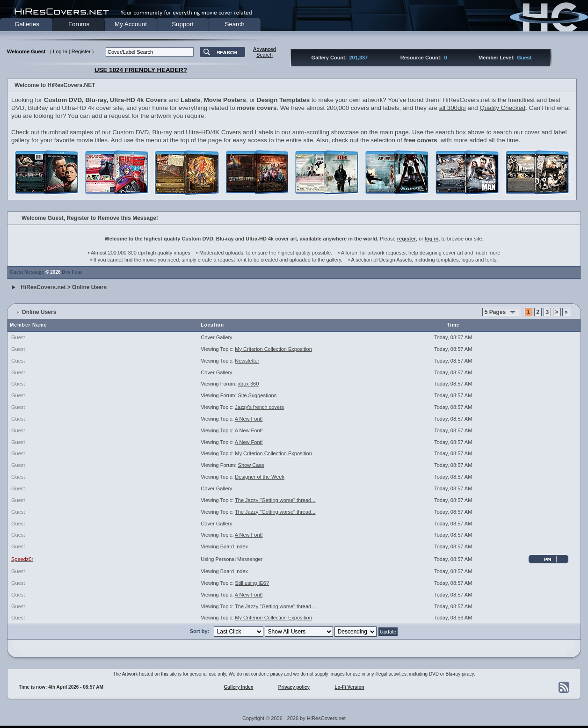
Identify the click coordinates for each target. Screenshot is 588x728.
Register (81, 51)
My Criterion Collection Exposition (273, 349)
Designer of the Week (260, 477)
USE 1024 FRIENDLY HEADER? (141, 70)
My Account (131, 24)
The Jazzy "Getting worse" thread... (275, 500)
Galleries (27, 24)
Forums (79, 24)
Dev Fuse (72, 272)
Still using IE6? (252, 583)
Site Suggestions (258, 395)
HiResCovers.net (43, 287)
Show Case (251, 465)
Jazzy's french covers (259, 407)
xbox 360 (249, 384)
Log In (60, 51)
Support (183, 24)
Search (234, 24)
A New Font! (249, 419)
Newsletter (247, 361)
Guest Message (27, 272)
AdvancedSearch (265, 52)
